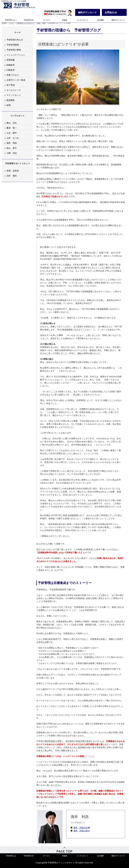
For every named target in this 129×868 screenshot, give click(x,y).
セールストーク (14, 90)
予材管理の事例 (14, 50)
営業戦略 (11, 60)
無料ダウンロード (118, 21)
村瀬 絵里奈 (13, 171)
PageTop (64, 850)
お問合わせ (111, 13)
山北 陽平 (12, 133)
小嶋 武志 (12, 153)
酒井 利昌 (12, 143)
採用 (9, 105)
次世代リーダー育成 (16, 80)
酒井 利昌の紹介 (82, 831)
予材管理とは (11, 21)
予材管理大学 (29, 21)
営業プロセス (13, 75)
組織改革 (11, 65)
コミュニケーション (16, 55)
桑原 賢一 (12, 128)
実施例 (64, 21)
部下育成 (11, 85)
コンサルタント (82, 21)
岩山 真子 (12, 148)
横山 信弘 (12, 123)
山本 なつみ (13, 138)
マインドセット (14, 95)
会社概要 (100, 21)
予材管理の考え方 (15, 40)
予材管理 (22, 6)
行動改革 (11, 70)
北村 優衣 (12, 176)
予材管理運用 (13, 45)
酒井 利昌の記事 (82, 828)
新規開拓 (11, 100)
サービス (47, 21)
